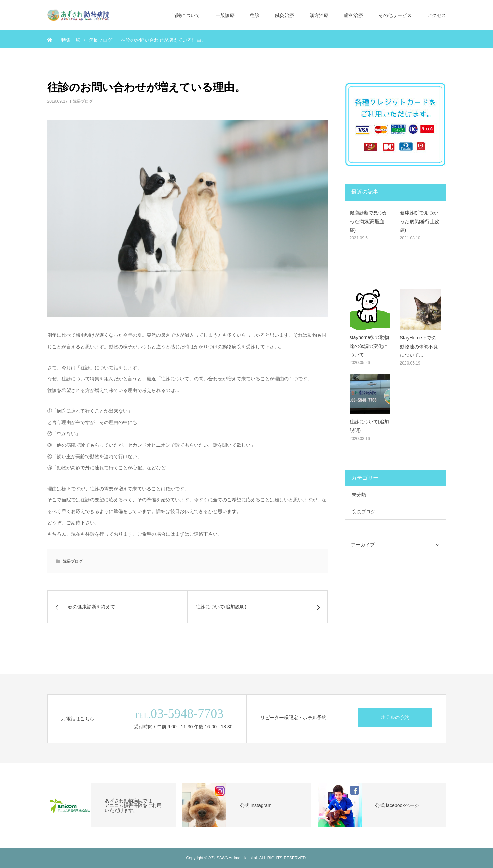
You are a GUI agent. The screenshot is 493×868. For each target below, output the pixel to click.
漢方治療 (319, 15)
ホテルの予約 (395, 717)
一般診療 (225, 15)
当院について (186, 15)
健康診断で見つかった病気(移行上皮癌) (420, 221)
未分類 (359, 495)
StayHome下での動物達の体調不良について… (419, 346)
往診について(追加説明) (369, 426)
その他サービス (395, 15)
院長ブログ (83, 101)
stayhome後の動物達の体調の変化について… (369, 346)
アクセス (437, 15)
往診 (255, 15)
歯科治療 (353, 15)
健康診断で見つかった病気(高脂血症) (369, 221)
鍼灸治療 (285, 15)
